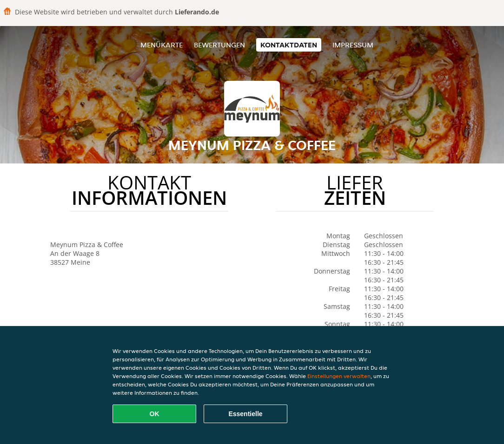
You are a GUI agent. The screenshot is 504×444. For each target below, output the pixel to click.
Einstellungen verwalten (339, 376)
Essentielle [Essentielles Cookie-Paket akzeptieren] (245, 414)
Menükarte (162, 45)
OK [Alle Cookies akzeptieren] (155, 414)
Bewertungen (219, 45)
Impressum (353, 45)
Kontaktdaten (289, 45)
